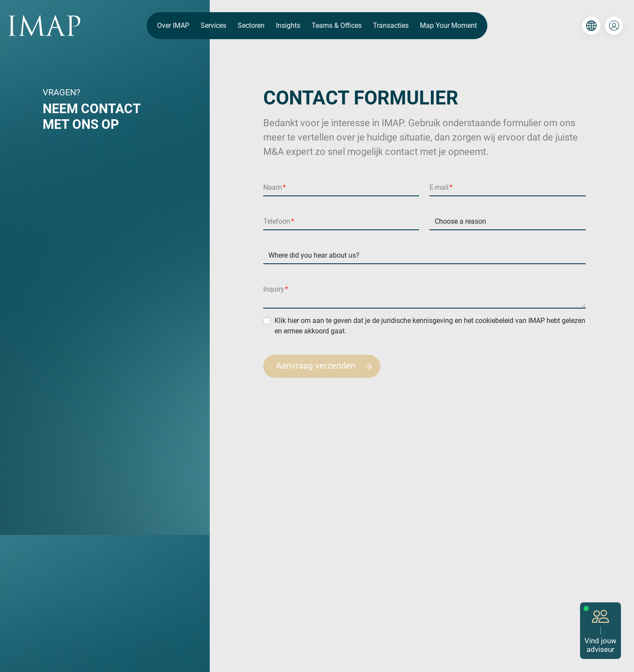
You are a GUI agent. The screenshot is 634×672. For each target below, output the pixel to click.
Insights (288, 25)
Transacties (391, 25)
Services (213, 25)
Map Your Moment (448, 25)
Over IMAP (173, 25)
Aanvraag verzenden (328, 366)
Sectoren (251, 25)
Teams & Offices (337, 25)
